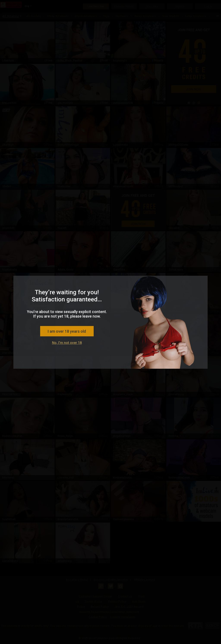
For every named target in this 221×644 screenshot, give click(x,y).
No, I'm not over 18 (67, 343)
